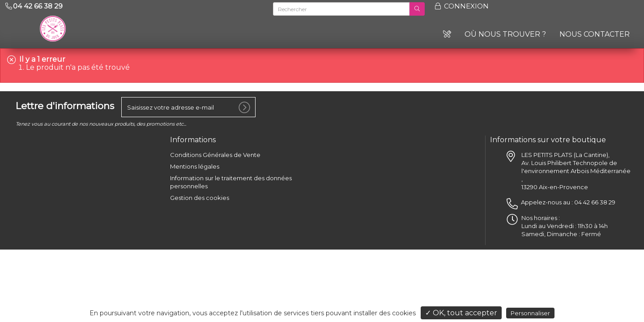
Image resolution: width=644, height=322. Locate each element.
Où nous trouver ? (505, 34)
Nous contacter (595, 34)
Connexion (461, 6)
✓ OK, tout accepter (461, 313)
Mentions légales (195, 164)
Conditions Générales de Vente (215, 153)
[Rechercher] (341, 9)
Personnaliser (530, 313)
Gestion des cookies (200, 195)
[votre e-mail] (188, 105)
